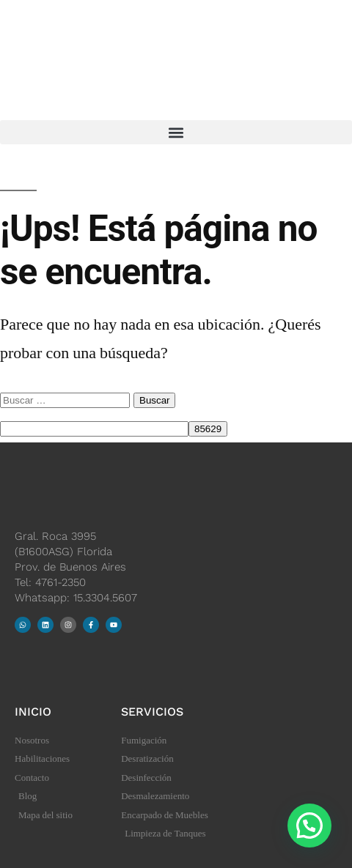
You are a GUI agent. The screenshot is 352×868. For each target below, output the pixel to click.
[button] (176, 132)
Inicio (33, 712)
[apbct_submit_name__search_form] (208, 429)
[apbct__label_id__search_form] (94, 429)
